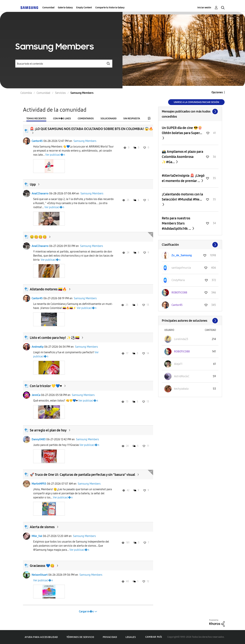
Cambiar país (154, 637)
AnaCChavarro (40, 193)
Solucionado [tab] (109, 119)
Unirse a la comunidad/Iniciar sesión (196, 102)
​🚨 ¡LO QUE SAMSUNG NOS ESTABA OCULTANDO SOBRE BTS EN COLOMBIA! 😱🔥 (91, 129)
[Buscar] (64, 64)
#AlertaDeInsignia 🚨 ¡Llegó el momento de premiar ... (183, 178)
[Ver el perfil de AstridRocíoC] (182, 376)
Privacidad (110, 637)
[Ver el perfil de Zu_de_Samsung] (182, 255)
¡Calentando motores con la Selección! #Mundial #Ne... (182, 197)
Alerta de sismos (42, 527)
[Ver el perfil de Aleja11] (178, 364)
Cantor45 (37, 141)
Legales (131, 637)
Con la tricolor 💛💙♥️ (46, 386)
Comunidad (48, 8)
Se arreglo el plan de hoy (48, 430)
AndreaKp (38, 347)
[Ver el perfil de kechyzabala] (181, 389)
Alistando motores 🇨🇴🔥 (48, 289)
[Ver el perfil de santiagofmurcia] (181, 268)
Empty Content (84, 8)
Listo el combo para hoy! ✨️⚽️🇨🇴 (55, 338)
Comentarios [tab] (86, 119)
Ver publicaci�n (55, 155)
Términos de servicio (80, 637)
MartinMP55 (39, 484)
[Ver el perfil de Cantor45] (177, 305)
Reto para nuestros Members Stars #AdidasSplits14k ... (177, 223)
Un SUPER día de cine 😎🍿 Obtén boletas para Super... (182, 130)
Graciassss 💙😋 (42, 566)
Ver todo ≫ (190, 111)
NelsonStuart (40, 575)
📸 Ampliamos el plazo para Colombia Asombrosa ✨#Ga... (182, 157)
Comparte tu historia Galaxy (110, 8)
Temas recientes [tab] (36, 119)
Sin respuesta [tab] (132, 119)
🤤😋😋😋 (38, 237)
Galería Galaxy (65, 8)
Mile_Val (37, 536)
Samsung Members (85, 141)
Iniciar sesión (204, 8)
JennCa (36, 395)
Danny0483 (39, 439)
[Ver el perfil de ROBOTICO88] (179, 293)
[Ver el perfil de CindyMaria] (178, 280)
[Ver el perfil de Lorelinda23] (181, 339)
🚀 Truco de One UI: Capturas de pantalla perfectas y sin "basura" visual (82, 475)
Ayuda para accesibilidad (41, 637)
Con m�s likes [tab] (62, 119)
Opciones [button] (217, 92)
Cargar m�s (86, 611)
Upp (33, 184)
